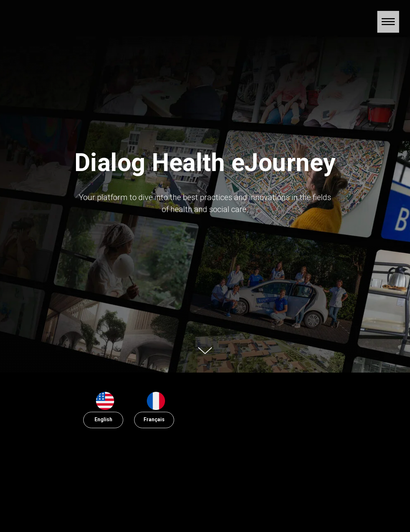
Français (154, 419)
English (103, 419)
